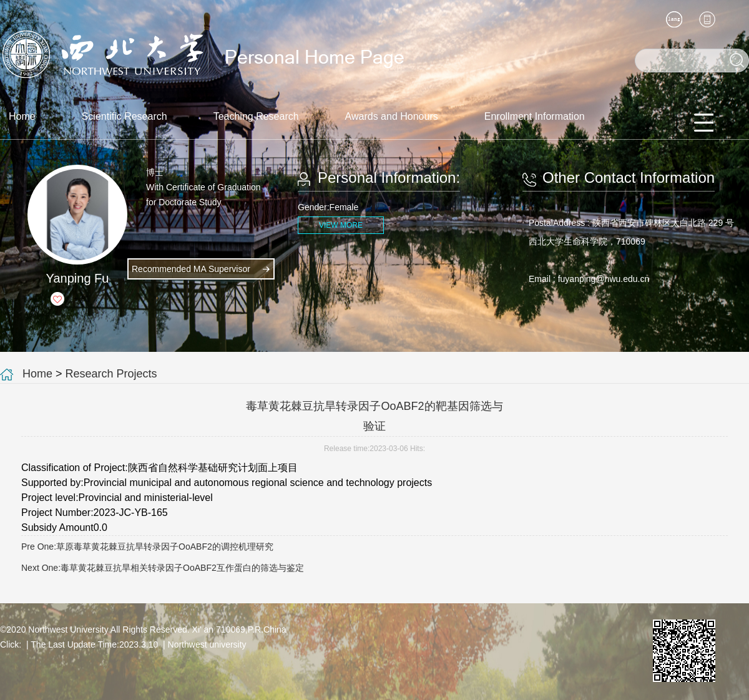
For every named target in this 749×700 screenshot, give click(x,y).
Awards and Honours (392, 116)
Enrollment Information (535, 116)
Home (22, 116)
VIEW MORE (341, 225)
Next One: (163, 568)
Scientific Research (125, 116)
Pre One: (147, 547)
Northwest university (207, 644)
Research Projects (111, 374)
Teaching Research (256, 116)
